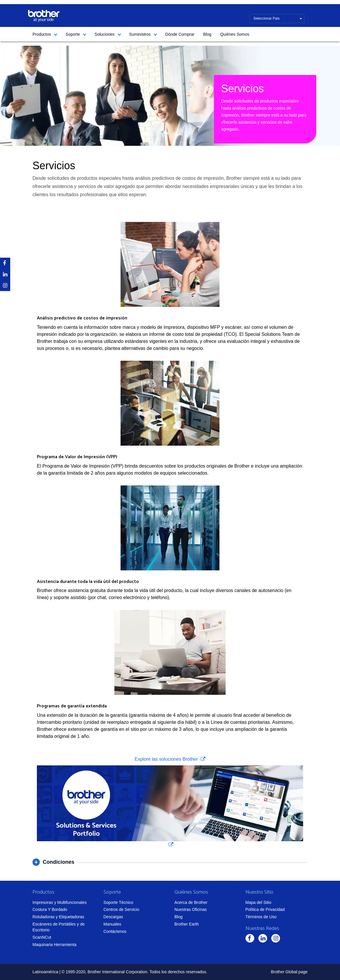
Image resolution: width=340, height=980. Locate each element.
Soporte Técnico (119, 902)
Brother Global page (289, 972)
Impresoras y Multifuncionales (60, 902)
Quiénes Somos (235, 34)
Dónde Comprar (180, 34)
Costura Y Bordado (50, 909)
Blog (207, 34)
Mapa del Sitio (259, 902)
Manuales (113, 924)
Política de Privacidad (265, 909)
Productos (42, 34)
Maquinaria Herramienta (54, 945)
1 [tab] (169, 133)
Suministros (140, 34)
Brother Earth (187, 924)
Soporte (73, 34)
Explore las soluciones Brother (167, 759)
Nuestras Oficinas (190, 909)
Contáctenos (115, 931)
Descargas (113, 917)
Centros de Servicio (121, 909)
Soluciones (105, 34)
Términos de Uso (261, 917)
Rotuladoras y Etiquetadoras (58, 917)
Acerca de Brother (191, 902)
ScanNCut (42, 937)
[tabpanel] (170, 96)
